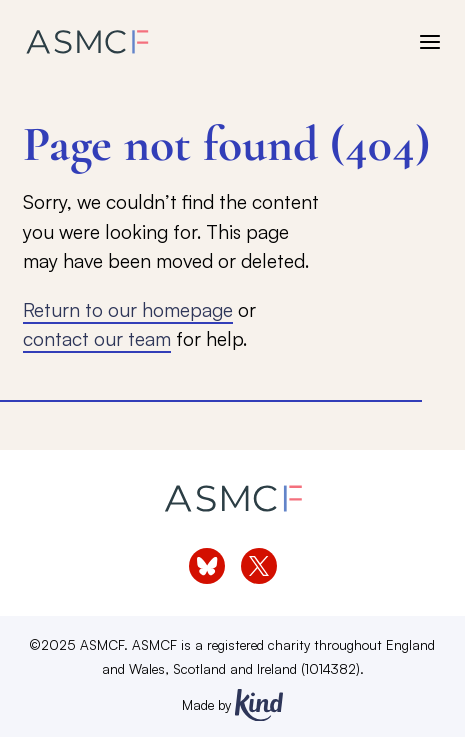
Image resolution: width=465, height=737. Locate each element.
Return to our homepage (128, 309)
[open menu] (430, 42)
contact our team (97, 338)
